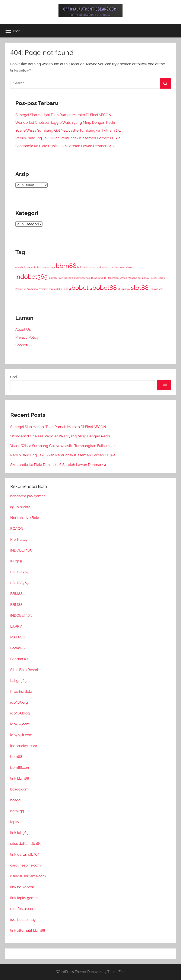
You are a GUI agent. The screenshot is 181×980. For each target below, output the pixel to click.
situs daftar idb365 (26, 843)
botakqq (17, 811)
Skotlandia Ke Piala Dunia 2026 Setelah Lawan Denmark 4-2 (65, 146)
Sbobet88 (23, 345)
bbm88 (16, 757)
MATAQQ (18, 637)
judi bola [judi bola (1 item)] (69, 278)
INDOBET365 (21, 550)
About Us (23, 329)
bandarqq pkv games (28, 496)
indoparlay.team (24, 746)
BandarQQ (19, 659)
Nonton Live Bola (25, 518)
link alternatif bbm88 (28, 930)
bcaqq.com (19, 789)
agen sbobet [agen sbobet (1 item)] (34, 267)
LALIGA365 (19, 572)
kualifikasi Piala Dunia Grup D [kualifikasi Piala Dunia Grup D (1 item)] (90, 278)
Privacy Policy (27, 337)
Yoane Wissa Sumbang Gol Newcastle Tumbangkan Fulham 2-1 (68, 130)
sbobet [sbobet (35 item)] (79, 288)
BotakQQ (18, 648)
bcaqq (15, 800)
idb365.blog (20, 713)
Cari (14, 377)
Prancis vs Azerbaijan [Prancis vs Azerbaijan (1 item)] (26, 289)
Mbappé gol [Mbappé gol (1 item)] (135, 278)
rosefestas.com (23, 909)
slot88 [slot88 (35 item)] (140, 288)
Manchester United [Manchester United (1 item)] (117, 278)
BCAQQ (17, 529)
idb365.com (20, 724)
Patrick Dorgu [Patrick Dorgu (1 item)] (157, 278)
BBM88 (16, 594)
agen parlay (20, 507)
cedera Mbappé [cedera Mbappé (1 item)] (99, 267)
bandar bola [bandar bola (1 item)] (48, 267)
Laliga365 (18, 681)
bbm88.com (20, 767)
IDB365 (16, 561)
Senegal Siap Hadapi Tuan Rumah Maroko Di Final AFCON (63, 115)
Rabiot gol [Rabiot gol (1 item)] (62, 289)
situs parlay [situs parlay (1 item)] (124, 289)
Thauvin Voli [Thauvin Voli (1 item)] (156, 289)
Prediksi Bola (21, 691)
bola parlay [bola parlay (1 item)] (83, 267)
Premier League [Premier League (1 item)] (47, 289)
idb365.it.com (21, 735)
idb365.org (19, 702)
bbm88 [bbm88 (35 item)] (66, 266)
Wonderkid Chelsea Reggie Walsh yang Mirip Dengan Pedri (65, 122)
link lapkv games (24, 898)
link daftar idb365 (25, 854)
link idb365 (19, 833)
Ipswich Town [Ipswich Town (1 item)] (56, 278)
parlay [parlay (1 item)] (146, 278)
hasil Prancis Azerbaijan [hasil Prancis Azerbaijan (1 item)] (121, 267)
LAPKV (16, 626)
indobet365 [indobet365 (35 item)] (31, 277)
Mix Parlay (19, 539)
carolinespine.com (26, 865)
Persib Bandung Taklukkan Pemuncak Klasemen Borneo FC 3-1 (68, 138)
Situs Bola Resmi (24, 670)
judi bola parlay (23, 920)
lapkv (15, 822)
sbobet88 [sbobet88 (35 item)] (103, 288)
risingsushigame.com (28, 876)
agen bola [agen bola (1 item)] (21, 267)
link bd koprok (22, 887)
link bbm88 (20, 778)
